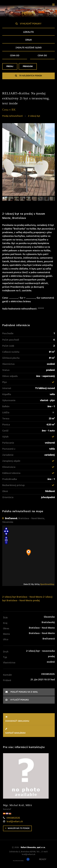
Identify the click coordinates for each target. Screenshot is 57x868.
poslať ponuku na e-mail (22, 692)
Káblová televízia (11, 473)
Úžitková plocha (11, 358)
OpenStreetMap (47, 584)
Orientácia (8, 497)
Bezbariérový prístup (13, 485)
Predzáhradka (10, 479)
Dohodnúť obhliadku (29, 719)
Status (6, 370)
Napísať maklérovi (29, 731)
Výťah (5, 437)
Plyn (5, 382)
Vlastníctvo (8, 364)
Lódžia (6, 412)
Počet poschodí (11, 340)
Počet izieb (8, 346)
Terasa (6, 419)
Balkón (6, 406)
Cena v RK (9, 110)
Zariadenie (8, 455)
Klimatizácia (9, 467)
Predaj (10, 67)
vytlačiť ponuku (17, 700)
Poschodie (8, 333)
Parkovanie (8, 443)
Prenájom (28, 67)
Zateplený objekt (11, 461)
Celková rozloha (11, 352)
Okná (5, 491)
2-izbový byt (34, 116)
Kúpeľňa (7, 394)
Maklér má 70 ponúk (17, 828)
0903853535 (13, 818)
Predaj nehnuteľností (13, 116)
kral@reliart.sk (15, 821)
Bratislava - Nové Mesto (29, 597)
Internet (7, 388)
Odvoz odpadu (10, 376)
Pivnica (6, 425)
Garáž (5, 431)
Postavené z (9, 449)
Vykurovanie (9, 400)
